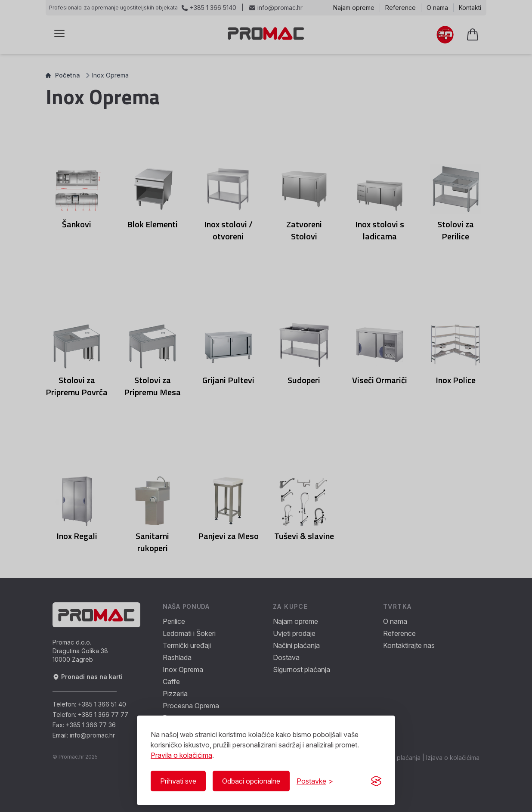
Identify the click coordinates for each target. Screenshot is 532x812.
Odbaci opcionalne (251, 781)
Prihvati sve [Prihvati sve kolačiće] (178, 781)
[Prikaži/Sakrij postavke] (315, 781)
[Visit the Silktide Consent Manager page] (376, 781)
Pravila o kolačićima (181, 755)
